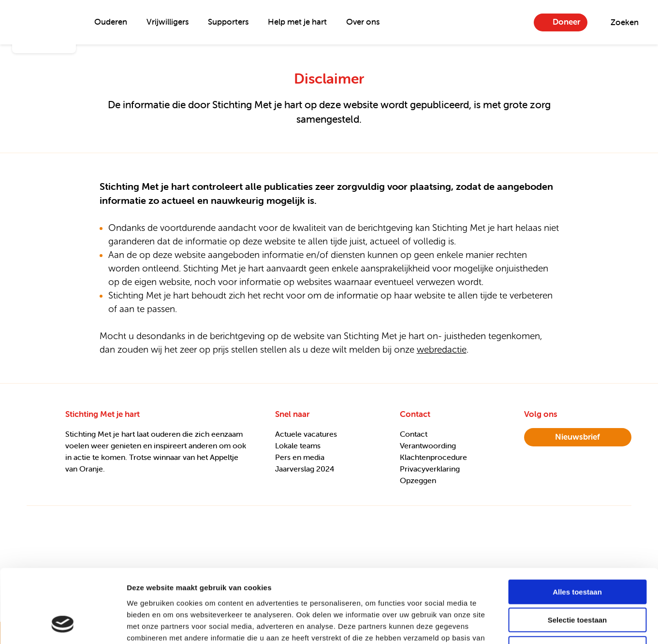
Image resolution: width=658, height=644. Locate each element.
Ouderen (111, 22)
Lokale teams (298, 445)
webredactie (442, 350)
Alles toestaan (577, 526)
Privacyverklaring (430, 469)
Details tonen (522, 625)
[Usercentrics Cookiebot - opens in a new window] (63, 625)
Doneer (566, 22)
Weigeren (577, 582)
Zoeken (625, 22)
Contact (414, 434)
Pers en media (300, 457)
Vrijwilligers (168, 22)
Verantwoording (428, 445)
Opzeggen (418, 480)
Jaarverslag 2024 (305, 469)
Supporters (228, 22)
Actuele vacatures (306, 434)
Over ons (363, 22)
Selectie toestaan (578, 554)
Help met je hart (297, 22)
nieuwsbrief (578, 437)
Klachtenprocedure (433, 457)
